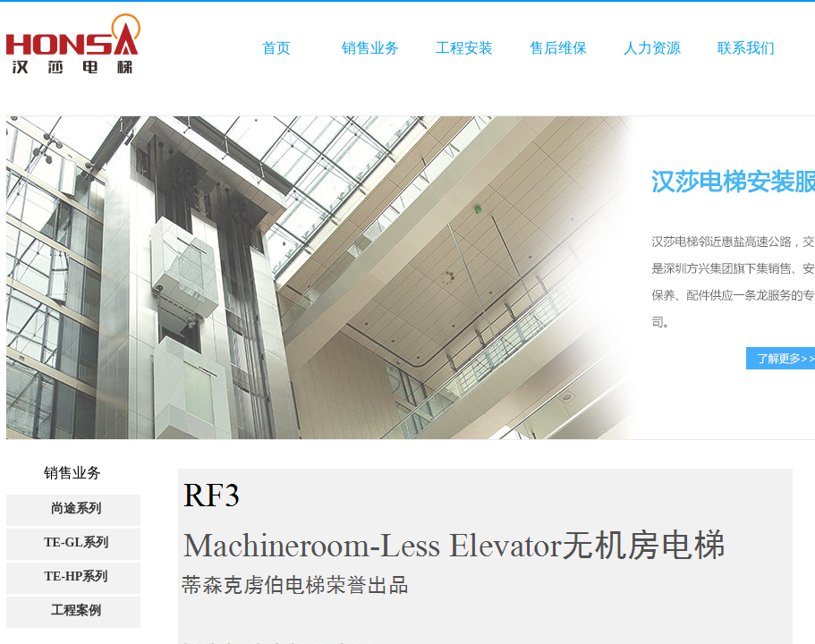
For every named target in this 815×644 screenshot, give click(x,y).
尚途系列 (76, 508)
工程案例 (76, 610)
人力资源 (652, 48)
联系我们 (746, 48)
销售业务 (370, 48)
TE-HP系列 (76, 576)
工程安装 (464, 48)
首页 (276, 48)
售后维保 (558, 48)
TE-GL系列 (76, 542)
